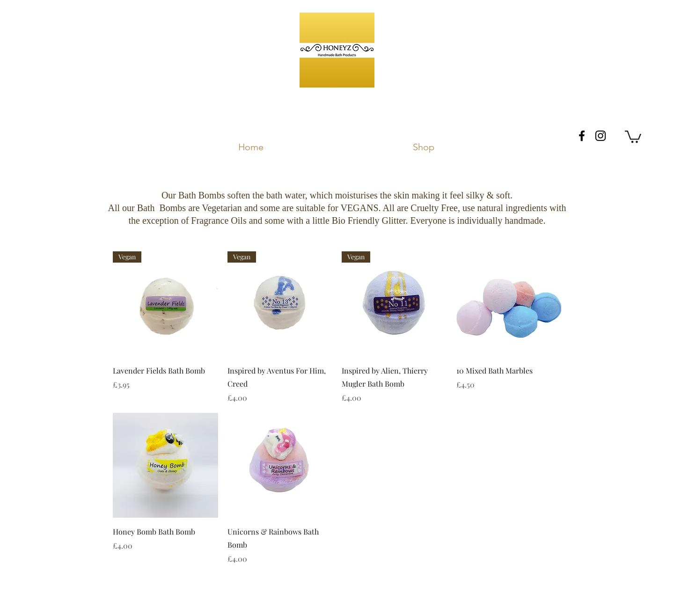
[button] (633, 136)
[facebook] (582, 136)
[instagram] (601, 136)
